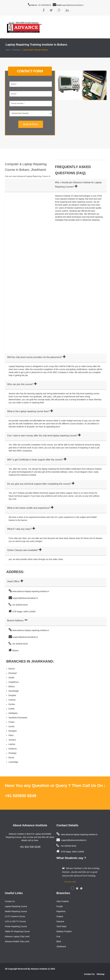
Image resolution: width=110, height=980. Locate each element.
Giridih (11, 678)
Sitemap (101, 974)
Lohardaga (13, 762)
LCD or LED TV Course (15, 921)
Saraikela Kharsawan (18, 718)
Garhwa (12, 700)
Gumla (11, 726)
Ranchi (12, 669)
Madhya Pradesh (64, 931)
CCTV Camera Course (15, 916)
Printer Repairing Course (16, 926)
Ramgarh (13, 731)
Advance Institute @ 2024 (43, 969)
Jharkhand (61, 946)
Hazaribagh (14, 691)
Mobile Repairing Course (16, 911)
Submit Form (31, 124)
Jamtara (12, 740)
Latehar (12, 744)
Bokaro (12, 686)
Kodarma (13, 749)
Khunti (11, 758)
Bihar (59, 941)
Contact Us (10, 901)
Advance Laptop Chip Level (17, 936)
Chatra (11, 722)
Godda (11, 709)
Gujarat (60, 916)
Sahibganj (13, 713)
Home (8, 50)
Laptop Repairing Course (16, 906)
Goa (58, 936)
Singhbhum (14, 682)
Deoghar (12, 695)
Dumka (12, 704)
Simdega (12, 753)
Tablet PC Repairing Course (17, 931)
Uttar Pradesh (63, 901)
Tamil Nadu (61, 926)
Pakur (11, 735)
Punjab (60, 906)
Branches (16, 50)
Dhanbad (13, 673)
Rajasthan (61, 911)
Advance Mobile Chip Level (17, 941)
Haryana (60, 921)
